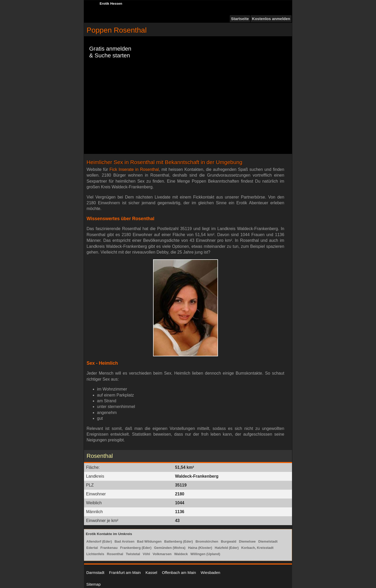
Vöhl (146, 554)
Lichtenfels (95, 554)
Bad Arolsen (124, 541)
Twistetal (133, 554)
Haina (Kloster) (200, 548)
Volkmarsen (162, 554)
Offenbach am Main (179, 572)
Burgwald (229, 541)
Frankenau (109, 548)
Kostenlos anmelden (271, 19)
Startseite (240, 19)
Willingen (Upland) (205, 554)
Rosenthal (115, 554)
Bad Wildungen (149, 541)
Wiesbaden (211, 572)
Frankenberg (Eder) (136, 548)
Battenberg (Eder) (179, 541)
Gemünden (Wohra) (170, 548)
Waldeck (181, 554)
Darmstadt (95, 572)
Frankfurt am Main (125, 572)
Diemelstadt (268, 541)
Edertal (92, 548)
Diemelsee (247, 541)
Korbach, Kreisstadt (257, 548)
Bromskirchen (207, 541)
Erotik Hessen (111, 4)
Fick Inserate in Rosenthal (134, 169)
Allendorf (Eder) (99, 541)
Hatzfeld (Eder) (227, 548)
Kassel (151, 572)
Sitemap (93, 584)
